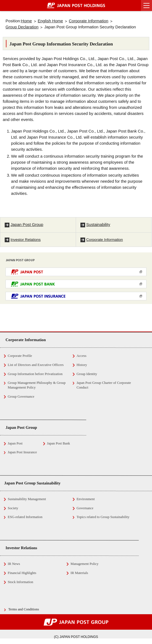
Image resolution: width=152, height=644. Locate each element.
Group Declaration (22, 27)
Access (82, 356)
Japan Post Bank (58, 443)
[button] (146, 6)
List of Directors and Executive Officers (36, 365)
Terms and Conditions (24, 609)
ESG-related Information (25, 517)
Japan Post (15, 443)
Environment (86, 499)
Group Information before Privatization (35, 374)
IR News (14, 564)
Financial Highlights (22, 573)
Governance (85, 508)
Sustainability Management (27, 499)
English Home (50, 21)
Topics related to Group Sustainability (103, 517)
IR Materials (79, 573)
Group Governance (21, 397)
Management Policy (84, 564)
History (82, 365)
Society (13, 508)
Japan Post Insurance (22, 452)
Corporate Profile (20, 356)
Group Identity (87, 374)
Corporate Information (89, 21)
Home (26, 21)
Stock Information (20, 582)
